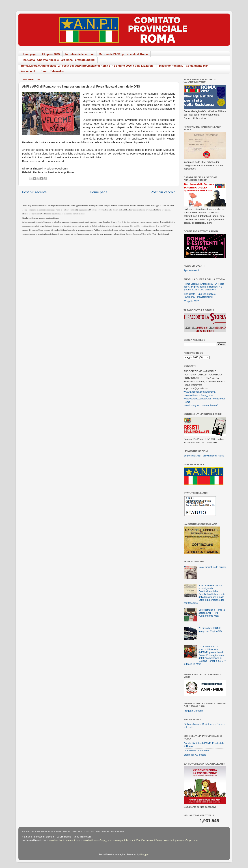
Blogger (145, 854)
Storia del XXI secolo (195, 755)
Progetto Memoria (193, 711)
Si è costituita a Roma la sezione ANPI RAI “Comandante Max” (212, 613)
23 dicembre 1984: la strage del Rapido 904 (210, 629)
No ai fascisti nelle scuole (212, 567)
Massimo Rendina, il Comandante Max (184, 66)
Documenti (28, 71)
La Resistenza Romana (196, 750)
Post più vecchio (163, 192)
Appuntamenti (191, 270)
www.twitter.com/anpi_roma (199, 395)
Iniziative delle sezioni (80, 54)
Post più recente (34, 192)
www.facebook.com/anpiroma (200, 392)
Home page (29, 54)
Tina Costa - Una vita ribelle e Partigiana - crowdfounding (58, 60)
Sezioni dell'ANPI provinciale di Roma (123, 54)
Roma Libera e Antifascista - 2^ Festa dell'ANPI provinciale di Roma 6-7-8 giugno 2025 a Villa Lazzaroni (87, 66)
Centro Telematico (52, 71)
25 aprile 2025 (51, 54)
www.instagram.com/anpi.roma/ (201, 405)
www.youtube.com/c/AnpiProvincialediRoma (138, 840)
